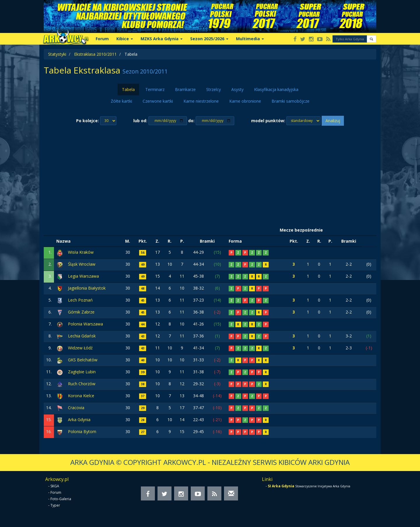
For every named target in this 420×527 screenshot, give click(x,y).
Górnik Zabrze (81, 312)
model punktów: (268, 121)
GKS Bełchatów (83, 360)
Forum (102, 39)
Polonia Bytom (82, 431)
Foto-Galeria (61, 499)
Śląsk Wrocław (82, 264)
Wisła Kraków (81, 252)
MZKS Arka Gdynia (162, 39)
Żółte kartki (121, 101)
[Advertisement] (210, 175)
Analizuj (333, 121)
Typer (55, 505)
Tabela (128, 89)
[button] (371, 39)
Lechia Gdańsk (82, 336)
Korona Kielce (81, 396)
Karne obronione (245, 101)
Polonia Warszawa (85, 324)
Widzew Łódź (80, 348)
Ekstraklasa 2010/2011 (95, 54)
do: (191, 121)
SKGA (55, 486)
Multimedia (250, 39)
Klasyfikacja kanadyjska (276, 89)
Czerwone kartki (158, 101)
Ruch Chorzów (82, 384)
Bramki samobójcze (290, 101)
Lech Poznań (80, 300)
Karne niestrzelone (201, 101)
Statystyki (57, 54)
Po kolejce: (87, 121)
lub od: (140, 121)
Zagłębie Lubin (82, 372)
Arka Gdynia (79, 420)
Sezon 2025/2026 (209, 39)
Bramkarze (185, 89)
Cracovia (76, 408)
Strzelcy (213, 89)
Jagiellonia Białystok (87, 288)
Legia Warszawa (83, 276)
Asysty (237, 89)
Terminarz (155, 89)
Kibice (125, 39)
